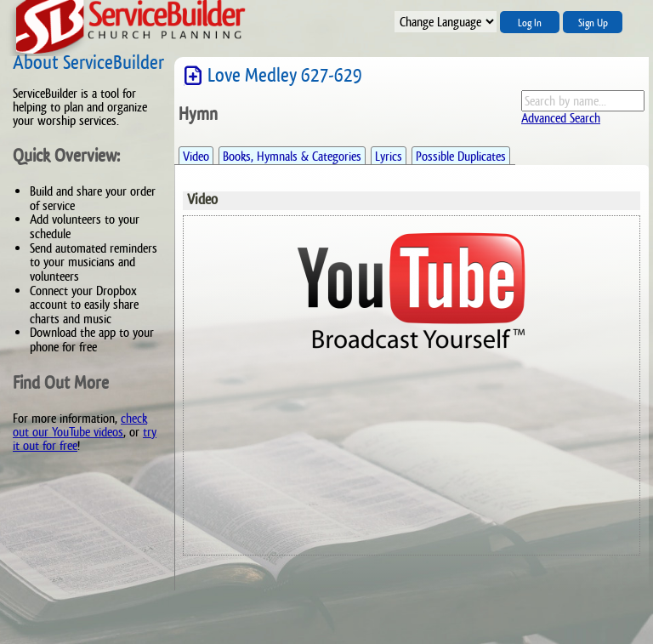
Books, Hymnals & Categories (292, 156)
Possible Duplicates (461, 156)
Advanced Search (561, 118)
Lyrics (389, 156)
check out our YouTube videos (80, 425)
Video (196, 156)
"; (446, 22)
